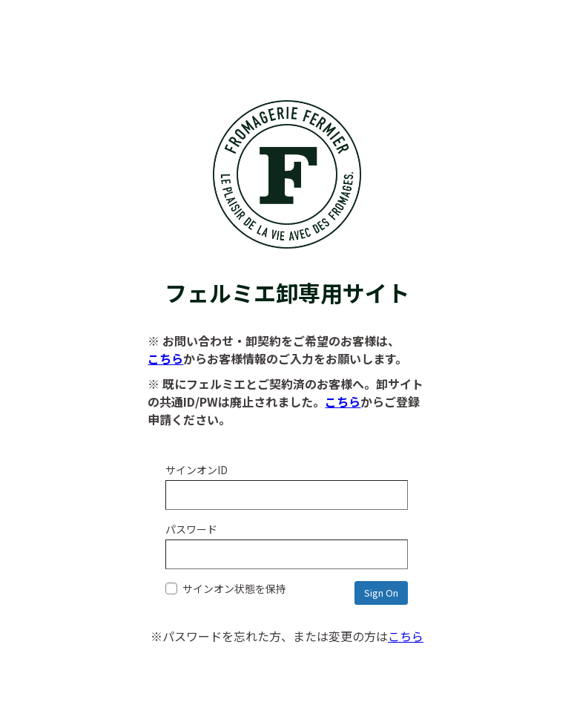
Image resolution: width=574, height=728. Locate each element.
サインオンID (197, 470)
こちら (165, 358)
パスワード (191, 529)
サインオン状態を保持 (226, 588)
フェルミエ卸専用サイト (287, 277)
